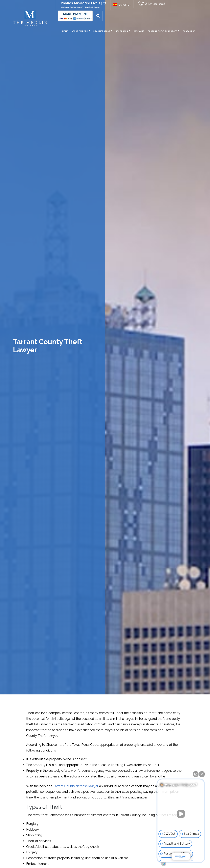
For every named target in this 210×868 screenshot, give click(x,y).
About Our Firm (80, 31)
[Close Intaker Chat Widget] (202, 774)
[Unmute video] (181, 814)
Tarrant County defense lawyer (75, 786)
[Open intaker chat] (164, 864)
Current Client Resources (163, 31)
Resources (122, 31)
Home (65, 31)
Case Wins (139, 31)
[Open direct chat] (196, 774)
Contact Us (189, 31)
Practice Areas (102, 31)
